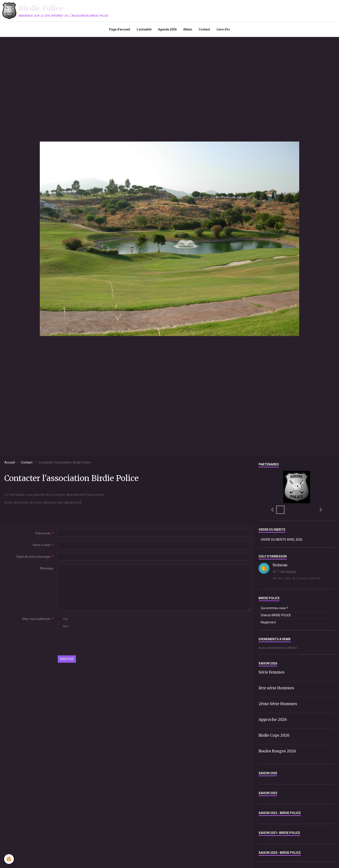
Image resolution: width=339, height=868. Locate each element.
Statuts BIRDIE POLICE (276, 615)
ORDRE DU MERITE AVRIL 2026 (282, 540)
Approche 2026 (273, 720)
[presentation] (91, 643)
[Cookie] (9, 859)
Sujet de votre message (33, 557)
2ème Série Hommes (278, 704)
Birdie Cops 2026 (274, 735)
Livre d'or (223, 29)
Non (63, 626)
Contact (204, 29)
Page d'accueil (120, 29)
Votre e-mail (41, 545)
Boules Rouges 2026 (277, 751)
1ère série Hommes (276, 688)
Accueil (10, 462)
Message (47, 568)
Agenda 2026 (167, 29)
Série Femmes (272, 672)
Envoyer (67, 659)
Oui (63, 619)
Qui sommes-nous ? (274, 608)
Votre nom (43, 533)
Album (188, 29)
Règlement (268, 622)
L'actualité (144, 29)
